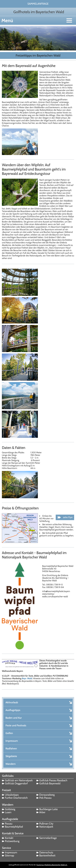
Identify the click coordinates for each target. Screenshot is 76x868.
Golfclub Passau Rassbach (53, 780)
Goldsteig (10, 809)
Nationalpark (46, 827)
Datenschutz (46, 852)
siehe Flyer (68, 517)
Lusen (8, 812)
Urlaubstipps (12, 795)
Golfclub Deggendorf (16, 783)
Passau (9, 824)
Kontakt (9, 838)
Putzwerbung (12, 841)
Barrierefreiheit (47, 856)
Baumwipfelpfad (14, 827)
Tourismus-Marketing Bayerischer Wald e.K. (52, 865)
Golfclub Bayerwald (50, 783)
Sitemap (9, 856)
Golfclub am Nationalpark (19, 780)
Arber (42, 812)
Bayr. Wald (27, 678)
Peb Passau (45, 798)
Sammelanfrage (38, 4)
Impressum (11, 852)
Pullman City (46, 824)
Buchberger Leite (49, 809)
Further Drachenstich (16, 798)
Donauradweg (47, 795)
